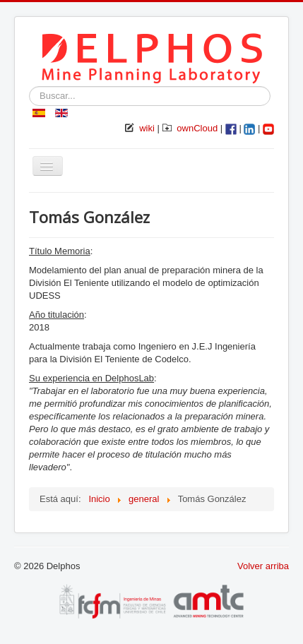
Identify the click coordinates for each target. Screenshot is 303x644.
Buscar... (29, 87)
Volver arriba (263, 566)
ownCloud (197, 128)
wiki (147, 128)
